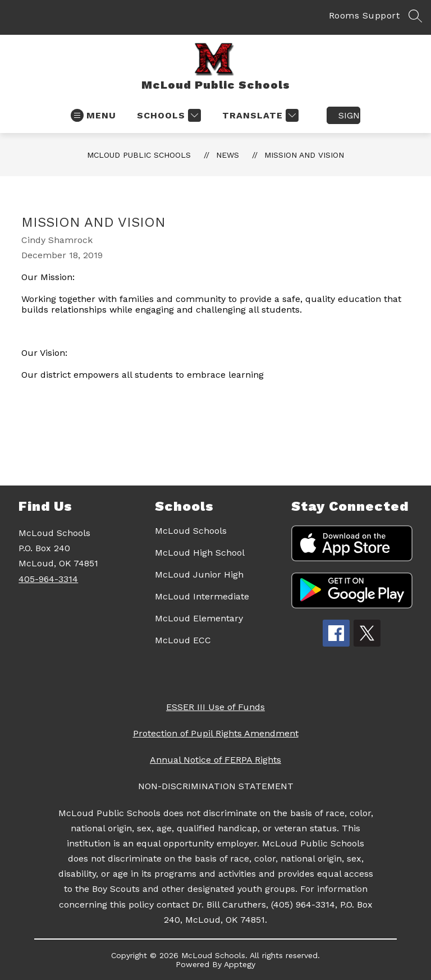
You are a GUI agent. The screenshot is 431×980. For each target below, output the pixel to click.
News (228, 155)
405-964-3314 (48, 579)
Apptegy (240, 964)
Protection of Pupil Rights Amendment (216, 733)
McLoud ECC (183, 640)
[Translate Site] (259, 115)
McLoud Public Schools (139, 155)
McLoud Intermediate (202, 596)
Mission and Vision (304, 155)
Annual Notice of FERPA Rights (215, 760)
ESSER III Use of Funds (215, 707)
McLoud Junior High (199, 574)
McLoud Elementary (199, 618)
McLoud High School (200, 553)
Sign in (349, 115)
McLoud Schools (191, 531)
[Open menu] (93, 115)
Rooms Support (364, 15)
